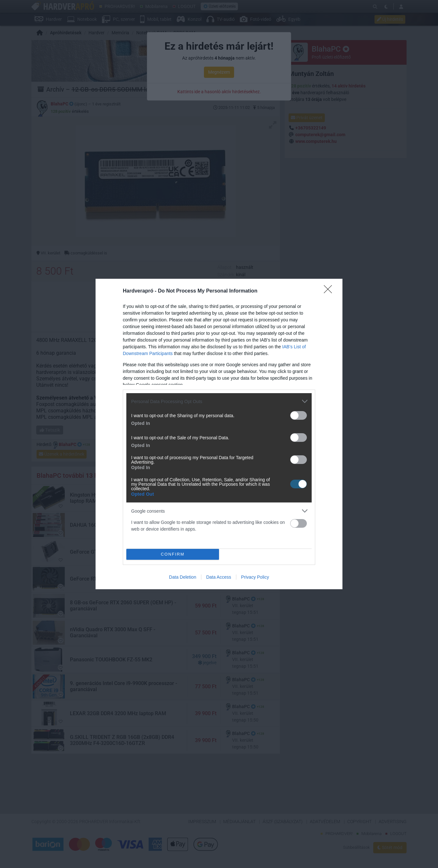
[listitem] (219, 401)
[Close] (330, 291)
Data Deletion (183, 577)
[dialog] (219, 434)
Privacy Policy (255, 577)
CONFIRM (173, 554)
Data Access (219, 577)
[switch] (299, 415)
